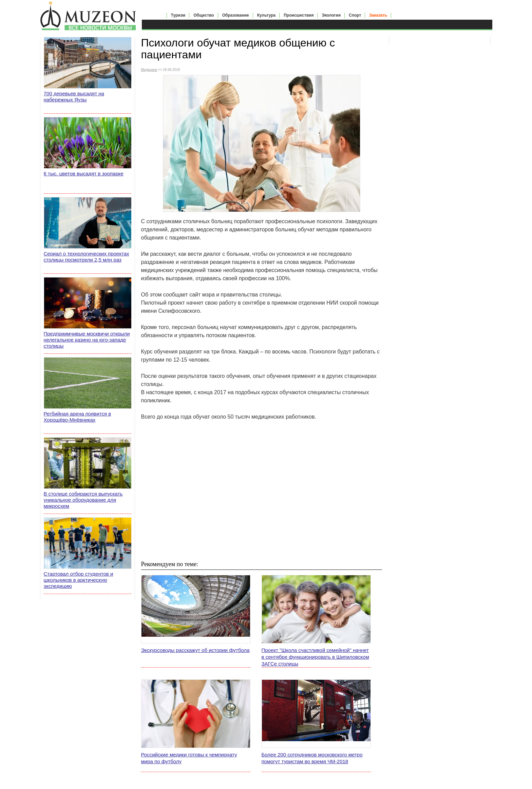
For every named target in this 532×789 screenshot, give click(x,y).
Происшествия (299, 15)
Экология (331, 15)
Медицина (149, 70)
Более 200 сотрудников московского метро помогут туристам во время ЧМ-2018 (312, 758)
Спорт (355, 15)
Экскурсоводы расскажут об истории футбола (195, 650)
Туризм (178, 15)
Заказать (378, 15)
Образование (236, 15)
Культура (266, 15)
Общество (204, 15)
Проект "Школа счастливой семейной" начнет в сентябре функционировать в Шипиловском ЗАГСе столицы (315, 657)
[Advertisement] (262, 498)
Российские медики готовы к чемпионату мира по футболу (189, 758)
